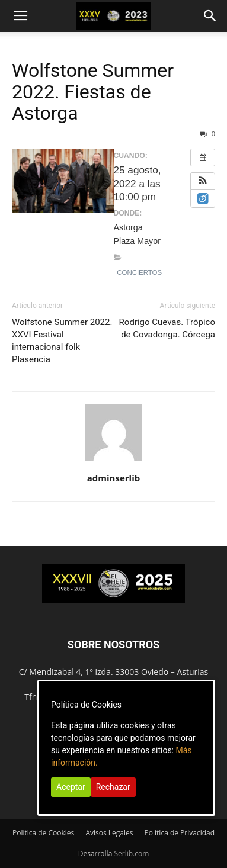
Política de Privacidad (180, 833)
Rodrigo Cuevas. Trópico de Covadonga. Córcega (167, 328)
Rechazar (113, 787)
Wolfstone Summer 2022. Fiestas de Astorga (93, 92)
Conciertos (139, 272)
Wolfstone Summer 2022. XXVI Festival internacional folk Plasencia (62, 341)
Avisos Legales (109, 833)
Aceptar (71, 787)
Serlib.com (131, 853)
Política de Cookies (43, 833)
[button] (20, 16)
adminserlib (114, 478)
